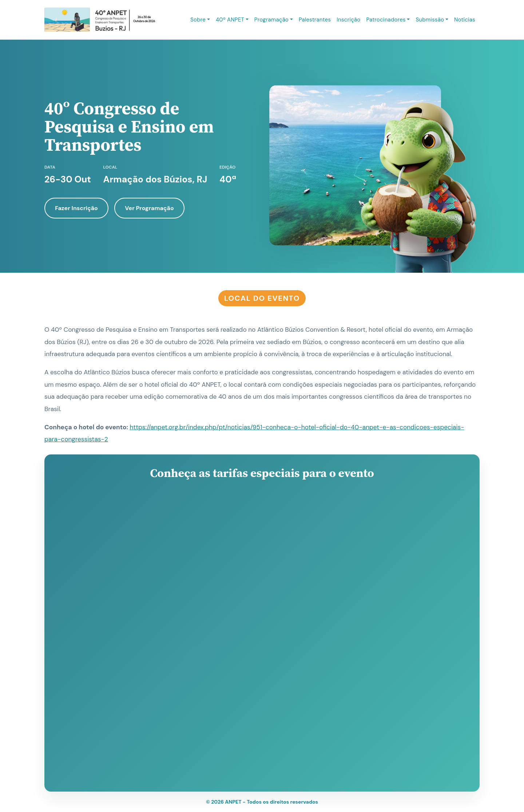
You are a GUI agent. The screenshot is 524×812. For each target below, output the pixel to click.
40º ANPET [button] (230, 20)
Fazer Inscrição (76, 208)
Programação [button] (271, 20)
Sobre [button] (198, 20)
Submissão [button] (430, 20)
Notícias (465, 20)
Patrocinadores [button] (386, 20)
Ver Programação (149, 208)
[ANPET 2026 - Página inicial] (100, 20)
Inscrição (348, 20)
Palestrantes (315, 20)
